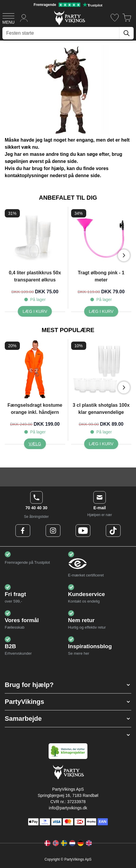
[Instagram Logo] (53, 531)
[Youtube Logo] (83, 531)
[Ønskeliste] (115, 18)
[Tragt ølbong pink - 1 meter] (101, 311)
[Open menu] (8, 18)
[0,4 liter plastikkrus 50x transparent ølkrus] (35, 311)
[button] (68, 685)
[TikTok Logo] (113, 531)
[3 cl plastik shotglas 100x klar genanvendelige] (101, 444)
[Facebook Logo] (23, 531)
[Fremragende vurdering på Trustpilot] (68, 5)
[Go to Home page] (69, 18)
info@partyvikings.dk (68, 808)
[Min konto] (24, 18)
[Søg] (127, 33)
